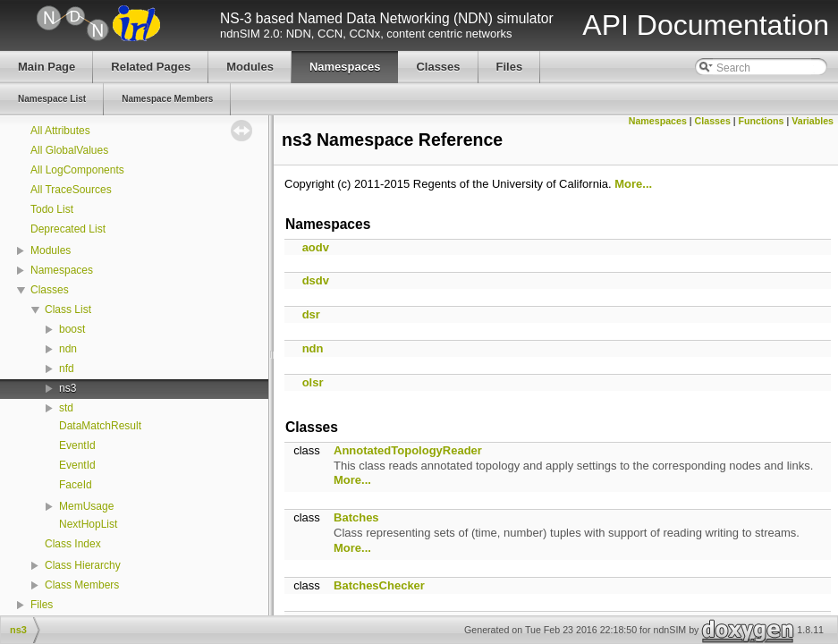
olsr (313, 382)
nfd (67, 369)
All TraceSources (71, 190)
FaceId (76, 485)
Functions (762, 121)
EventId (77, 445)
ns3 (68, 388)
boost (72, 329)
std (66, 408)
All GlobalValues (69, 150)
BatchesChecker (379, 585)
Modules (51, 250)
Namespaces (62, 270)
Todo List (52, 209)
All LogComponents (77, 170)
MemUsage (86, 506)
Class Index (73, 544)
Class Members (82, 585)
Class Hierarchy (83, 565)
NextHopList (88, 524)
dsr (311, 314)
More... (633, 184)
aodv (316, 247)
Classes (50, 290)
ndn (68, 349)
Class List (68, 309)
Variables (813, 121)
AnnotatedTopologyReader (408, 450)
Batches (356, 517)
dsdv (316, 280)
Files (42, 605)
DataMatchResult (100, 426)
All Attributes (60, 131)
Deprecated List (68, 229)
